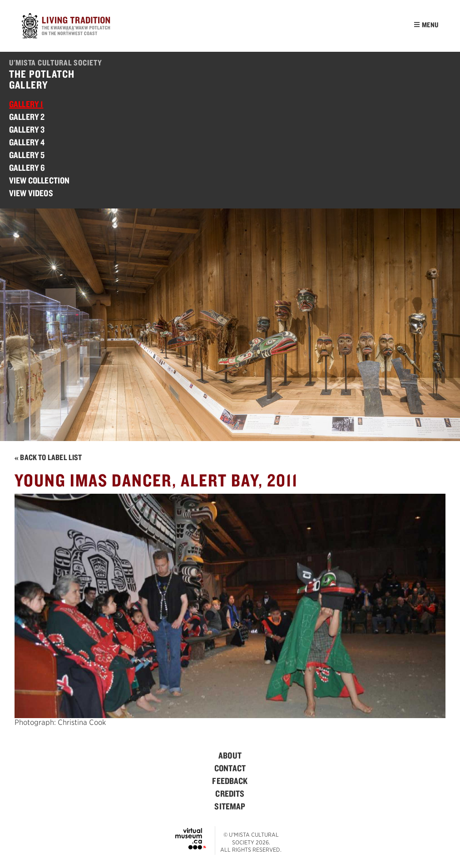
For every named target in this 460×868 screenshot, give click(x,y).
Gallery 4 (27, 142)
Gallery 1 (26, 104)
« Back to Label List (48, 457)
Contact (230, 768)
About (230, 755)
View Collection (39, 180)
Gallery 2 (27, 117)
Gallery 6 (27, 168)
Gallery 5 (27, 155)
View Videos (31, 193)
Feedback (230, 781)
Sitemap (230, 806)
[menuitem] (230, 755)
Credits (230, 794)
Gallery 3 (27, 129)
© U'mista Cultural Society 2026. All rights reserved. (251, 842)
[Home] (67, 27)
